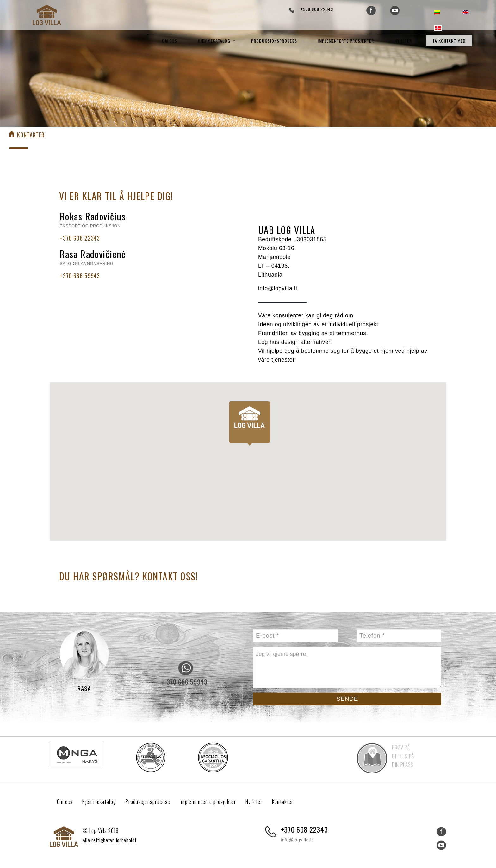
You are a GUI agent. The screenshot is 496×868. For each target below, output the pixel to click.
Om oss (170, 41)
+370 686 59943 (80, 275)
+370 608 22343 (317, 9)
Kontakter (294, 801)
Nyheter (403, 41)
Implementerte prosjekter (346, 41)
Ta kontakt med (449, 41)
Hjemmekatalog (214, 41)
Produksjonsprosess (274, 41)
